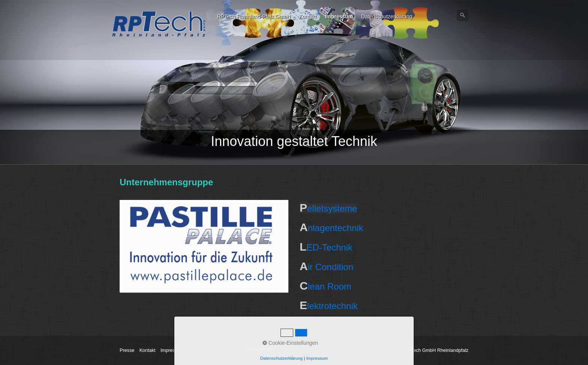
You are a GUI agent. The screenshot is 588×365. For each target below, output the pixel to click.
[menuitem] (254, 17)
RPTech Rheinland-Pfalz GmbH (254, 17)
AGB (226, 350)
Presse (127, 350)
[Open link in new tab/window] (204, 246)
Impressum (339, 17)
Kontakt (308, 17)
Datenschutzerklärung (387, 17)
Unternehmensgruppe (259, 350)
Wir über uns (202, 350)
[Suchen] (463, 15)
